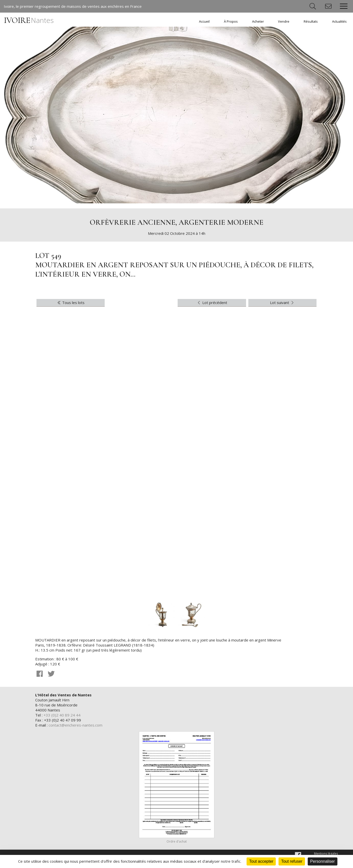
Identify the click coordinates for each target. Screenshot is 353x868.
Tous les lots (71, 303)
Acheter (258, 22)
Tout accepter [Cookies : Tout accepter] (261, 861)
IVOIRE (29, 20)
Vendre (284, 22)
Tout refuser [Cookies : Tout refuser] (292, 861)
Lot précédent (212, 303)
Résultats (311, 22)
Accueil (204, 22)
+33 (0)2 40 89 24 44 (62, 715)
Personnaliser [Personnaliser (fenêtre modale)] (323, 861)
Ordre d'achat (177, 841)
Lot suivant (282, 303)
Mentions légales (326, 854)
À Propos (231, 22)
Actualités (339, 22)
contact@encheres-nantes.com (75, 725)
